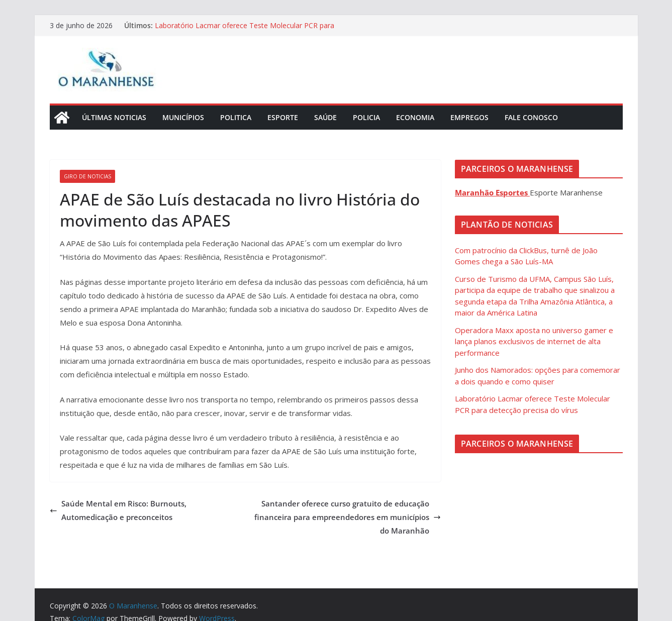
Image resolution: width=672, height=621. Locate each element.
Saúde (325, 117)
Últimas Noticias (114, 117)
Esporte (283, 117)
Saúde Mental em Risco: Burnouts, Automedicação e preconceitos (118, 510)
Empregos (469, 117)
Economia (415, 117)
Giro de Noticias (87, 176)
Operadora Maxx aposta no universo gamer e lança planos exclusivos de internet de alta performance (534, 341)
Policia (366, 117)
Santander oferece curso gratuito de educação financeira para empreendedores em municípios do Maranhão (348, 517)
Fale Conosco (531, 117)
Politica (236, 117)
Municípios (183, 117)
